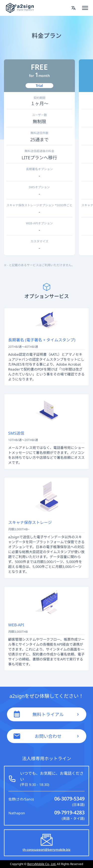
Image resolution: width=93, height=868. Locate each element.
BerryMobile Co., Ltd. (42, 864)
